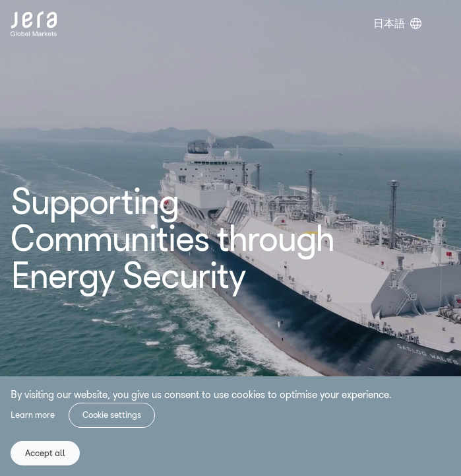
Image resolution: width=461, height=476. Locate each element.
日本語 (389, 23)
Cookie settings (112, 415)
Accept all (45, 453)
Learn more (33, 415)
